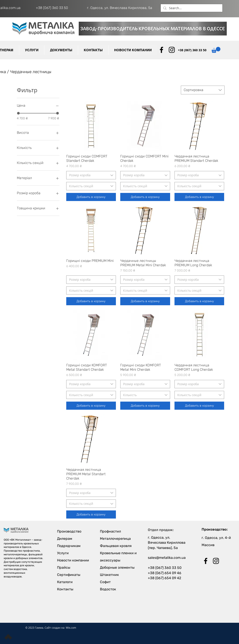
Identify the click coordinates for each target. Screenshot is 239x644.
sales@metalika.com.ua (167, 558)
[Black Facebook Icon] (161, 50)
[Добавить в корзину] (91, 197)
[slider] (18, 113)
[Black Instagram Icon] (172, 50)
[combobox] (203, 90)
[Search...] (191, 8)
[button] (61, 50)
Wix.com (71, 628)
